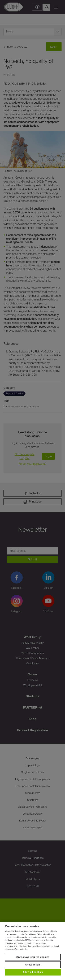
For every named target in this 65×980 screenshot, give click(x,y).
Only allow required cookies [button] (33, 957)
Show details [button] (33, 965)
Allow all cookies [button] (33, 972)
